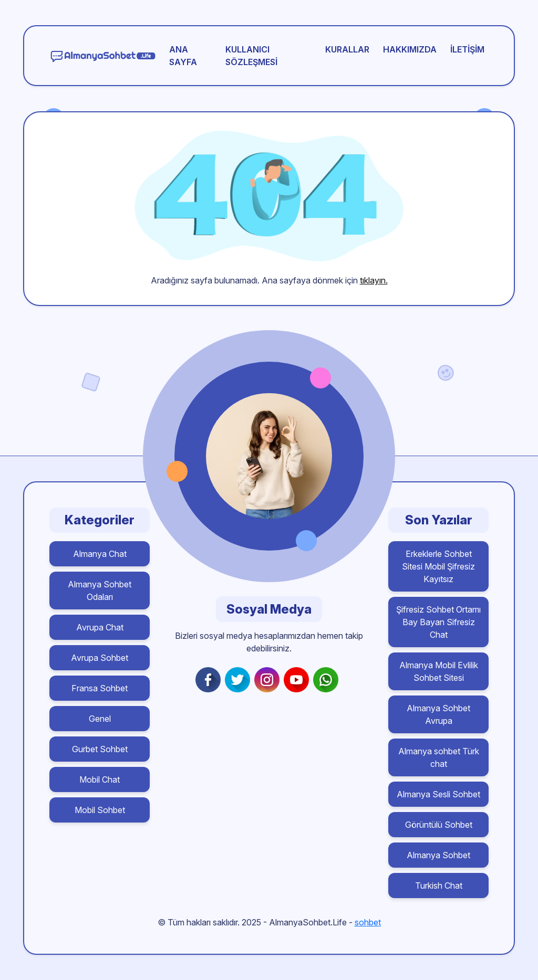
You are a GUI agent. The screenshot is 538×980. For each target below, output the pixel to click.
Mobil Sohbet (100, 810)
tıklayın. (374, 280)
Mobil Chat (100, 779)
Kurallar (347, 49)
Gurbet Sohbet (100, 749)
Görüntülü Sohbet (439, 825)
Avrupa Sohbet (100, 658)
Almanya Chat (100, 554)
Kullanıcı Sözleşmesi (251, 56)
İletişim (467, 49)
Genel (100, 719)
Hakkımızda (410, 49)
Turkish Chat (439, 886)
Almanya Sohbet (438, 855)
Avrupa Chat (100, 627)
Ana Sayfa (183, 56)
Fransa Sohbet (100, 688)
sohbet (368, 922)
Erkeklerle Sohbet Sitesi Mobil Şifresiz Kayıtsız (438, 566)
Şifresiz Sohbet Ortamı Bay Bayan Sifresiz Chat (438, 622)
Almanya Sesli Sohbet (438, 794)
